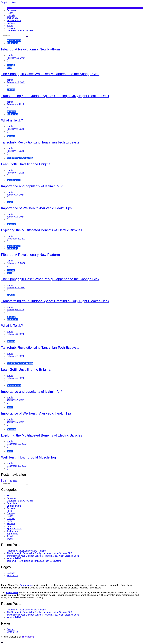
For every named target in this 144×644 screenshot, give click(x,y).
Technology (12, 18)
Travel (10, 26)
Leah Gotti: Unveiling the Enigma (26, 164)
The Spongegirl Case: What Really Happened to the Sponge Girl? (50, 74)
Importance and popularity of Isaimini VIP (32, 186)
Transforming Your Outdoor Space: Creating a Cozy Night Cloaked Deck (55, 96)
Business (11, 10)
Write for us (13, 576)
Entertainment (14, 21)
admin (10, 55)
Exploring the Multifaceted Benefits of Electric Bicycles (42, 230)
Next (15, 481)
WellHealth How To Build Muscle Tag (29, 457)
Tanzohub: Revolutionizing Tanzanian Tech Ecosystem (42, 142)
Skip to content (9, 2)
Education (12, 503)
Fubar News (26, 585)
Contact (11, 573)
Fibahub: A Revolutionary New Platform (31, 49)
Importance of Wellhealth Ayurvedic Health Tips (36, 208)
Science (11, 23)
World (10, 539)
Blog (9, 496)
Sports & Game (14, 529)
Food (9, 511)
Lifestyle (11, 15)
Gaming (11, 90)
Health (10, 13)
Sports (10, 526)
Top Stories (12, 534)
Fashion (11, 28)
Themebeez (28, 637)
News (10, 68)
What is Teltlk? (12, 120)
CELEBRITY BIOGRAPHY (20, 31)
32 (11, 481)
